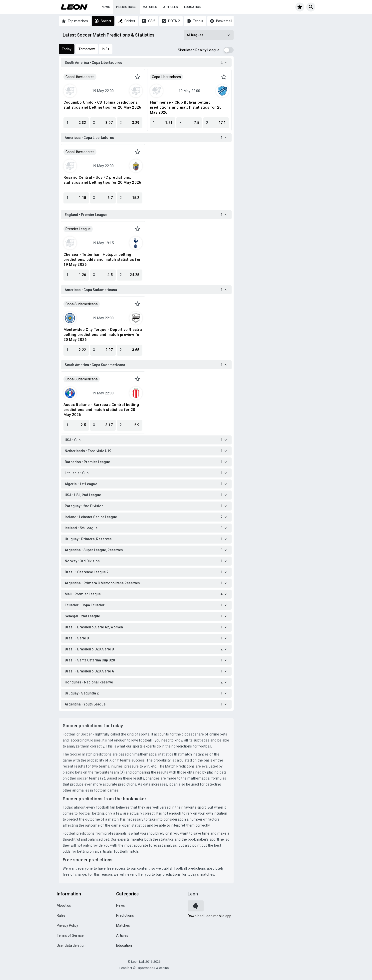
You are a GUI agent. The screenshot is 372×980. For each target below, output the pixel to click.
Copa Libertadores (80, 77)
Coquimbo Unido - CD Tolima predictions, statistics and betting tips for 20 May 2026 (102, 105)
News (106, 7)
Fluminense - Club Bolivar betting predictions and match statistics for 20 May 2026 (186, 107)
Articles (171, 7)
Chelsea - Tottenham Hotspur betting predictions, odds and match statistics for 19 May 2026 (102, 260)
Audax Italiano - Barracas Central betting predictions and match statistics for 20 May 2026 (101, 410)
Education (193, 7)
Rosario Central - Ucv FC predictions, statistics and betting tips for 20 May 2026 (102, 180)
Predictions (126, 7)
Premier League (78, 229)
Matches (150, 7)
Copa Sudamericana (82, 304)
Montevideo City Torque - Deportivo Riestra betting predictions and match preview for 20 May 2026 (103, 335)
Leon (193, 894)
